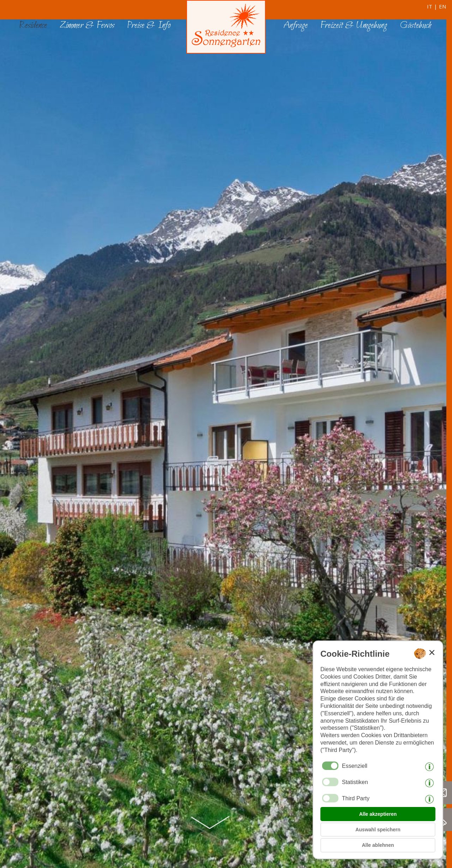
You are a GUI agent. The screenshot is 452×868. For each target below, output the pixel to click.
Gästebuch (416, 26)
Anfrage (296, 26)
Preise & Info (149, 26)
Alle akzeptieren (378, 814)
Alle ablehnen (378, 845)
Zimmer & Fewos (87, 26)
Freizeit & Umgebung (354, 26)
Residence (33, 26)
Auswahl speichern (378, 830)
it (430, 6)
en (442, 6)
